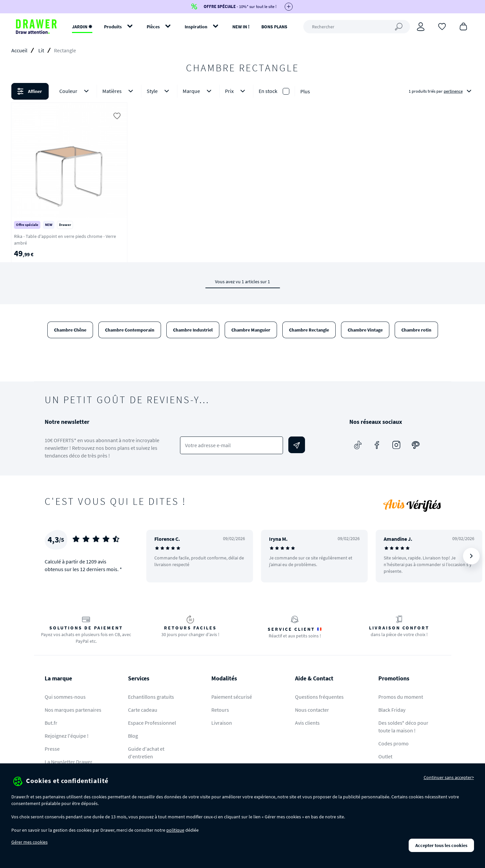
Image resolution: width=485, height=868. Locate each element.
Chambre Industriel (193, 330)
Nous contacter (312, 710)
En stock (268, 91)
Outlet (385, 756)
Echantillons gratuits (151, 697)
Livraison (222, 723)
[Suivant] (471, 556)
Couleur (75, 91)
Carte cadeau (143, 710)
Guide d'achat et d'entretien (146, 753)
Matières (119, 91)
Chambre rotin (416, 330)
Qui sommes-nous (65, 697)
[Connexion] (421, 27)
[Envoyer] (297, 445)
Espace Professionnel (152, 723)
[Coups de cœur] (442, 26)
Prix (236, 91)
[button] (242, 91)
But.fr (51, 723)
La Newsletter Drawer (68, 762)
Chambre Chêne (70, 330)
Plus (305, 91)
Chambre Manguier (251, 330)
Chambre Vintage (365, 330)
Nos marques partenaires (73, 710)
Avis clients (307, 723)
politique (175, 830)
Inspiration (196, 27)
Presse (52, 749)
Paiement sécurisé (232, 697)
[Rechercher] (357, 27)
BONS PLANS (274, 27)
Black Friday (392, 710)
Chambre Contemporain (130, 330)
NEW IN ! (241, 27)
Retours (220, 710)
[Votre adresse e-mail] (231, 445)
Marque (198, 91)
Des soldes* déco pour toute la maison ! (403, 727)
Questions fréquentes (319, 697)
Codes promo (393, 743)
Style (159, 91)
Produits (113, 27)
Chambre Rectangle (309, 330)
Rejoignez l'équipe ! (67, 736)
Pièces (153, 27)
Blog (133, 736)
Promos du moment (401, 697)
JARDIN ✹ (82, 27)
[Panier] (463, 26)
